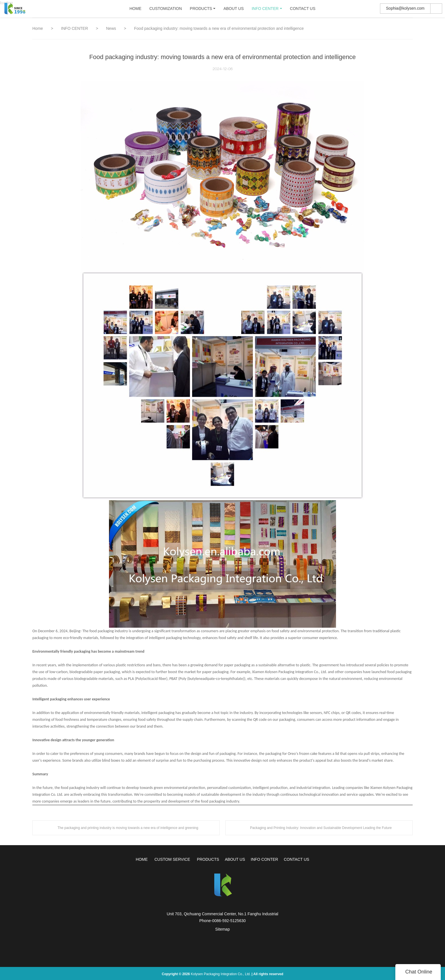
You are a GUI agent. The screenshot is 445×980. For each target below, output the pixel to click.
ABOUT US (233, 10)
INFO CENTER (265, 10)
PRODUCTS (201, 10)
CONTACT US (303, 10)
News (112, 28)
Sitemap (222, 929)
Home (38, 28)
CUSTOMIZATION (166, 10)
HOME (135, 10)
